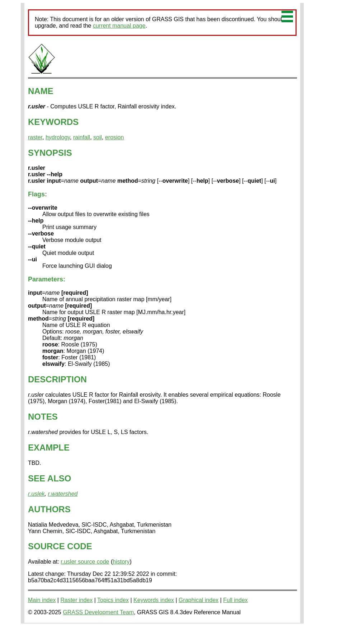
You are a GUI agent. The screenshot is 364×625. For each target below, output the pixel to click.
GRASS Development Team (98, 612)
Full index (235, 600)
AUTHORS (49, 509)
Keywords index (154, 600)
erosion (114, 137)
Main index (42, 600)
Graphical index (198, 600)
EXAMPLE (49, 447)
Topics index (113, 600)
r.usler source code (85, 562)
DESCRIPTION (57, 379)
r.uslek (36, 494)
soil (98, 137)
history (121, 562)
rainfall (82, 137)
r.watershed (63, 494)
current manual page (119, 26)
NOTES (43, 417)
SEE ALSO (49, 478)
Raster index (76, 600)
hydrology (58, 137)
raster (35, 137)
